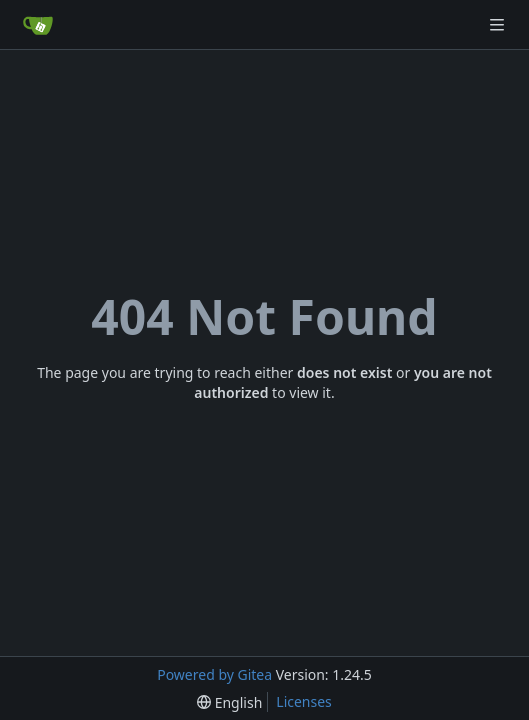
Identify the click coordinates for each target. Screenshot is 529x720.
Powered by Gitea (214, 674)
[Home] (38, 25)
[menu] (229, 702)
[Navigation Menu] (499, 24)
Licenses (304, 701)
